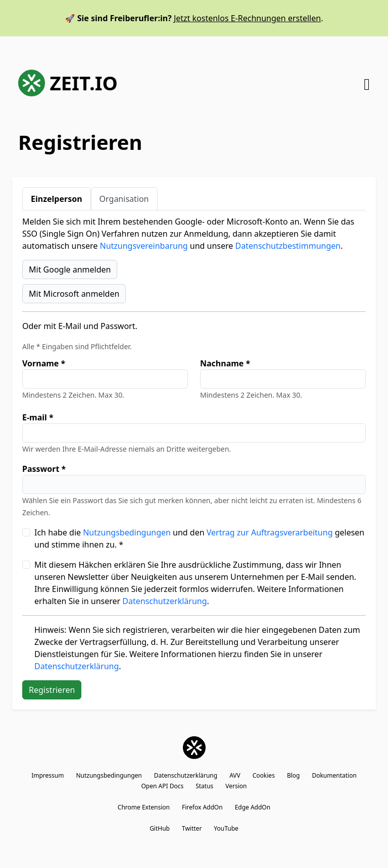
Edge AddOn (253, 807)
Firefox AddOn (202, 807)
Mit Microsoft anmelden (74, 294)
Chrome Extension (144, 807)
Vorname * (44, 363)
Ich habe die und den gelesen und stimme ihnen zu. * (199, 538)
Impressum (47, 775)
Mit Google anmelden (70, 269)
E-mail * (38, 417)
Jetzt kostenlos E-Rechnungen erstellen (247, 18)
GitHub (160, 828)
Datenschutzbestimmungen (288, 246)
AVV (235, 775)
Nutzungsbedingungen (127, 532)
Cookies (264, 775)
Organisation (124, 199)
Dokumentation (334, 775)
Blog (294, 775)
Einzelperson (57, 199)
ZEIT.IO (68, 83)
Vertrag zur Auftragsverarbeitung (270, 532)
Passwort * (44, 469)
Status (204, 786)
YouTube (226, 828)
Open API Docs (162, 786)
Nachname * (225, 363)
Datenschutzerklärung (164, 601)
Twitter (192, 828)
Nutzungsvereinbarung (144, 246)
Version (236, 786)
